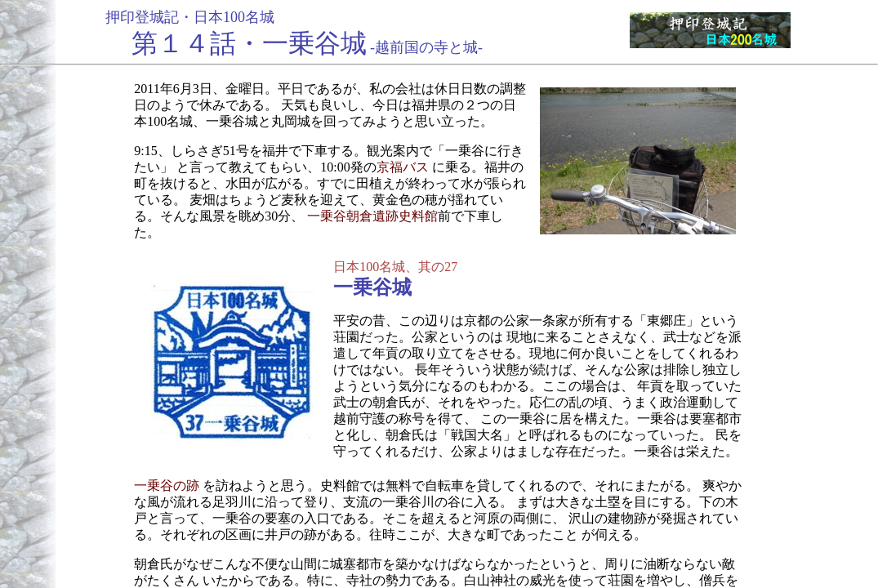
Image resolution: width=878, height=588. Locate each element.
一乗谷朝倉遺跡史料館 (372, 216)
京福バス (403, 167)
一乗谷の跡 (167, 486)
